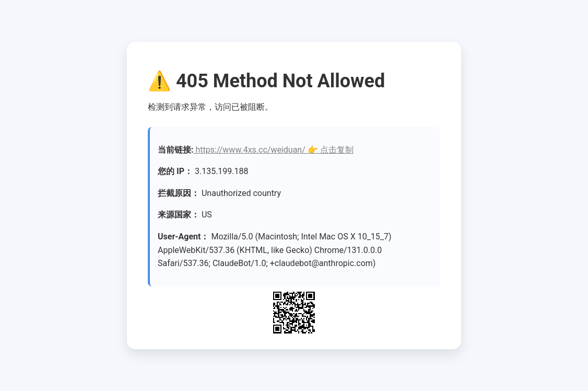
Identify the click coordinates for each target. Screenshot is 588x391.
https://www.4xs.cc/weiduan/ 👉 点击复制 (274, 150)
